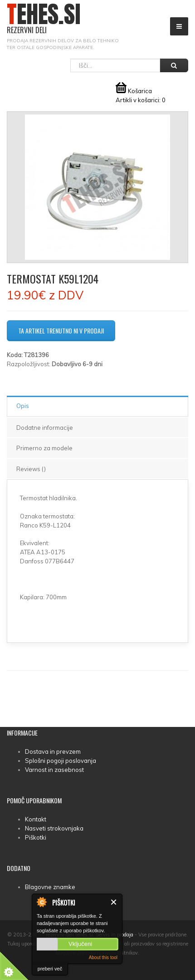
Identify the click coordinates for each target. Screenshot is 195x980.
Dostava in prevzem (53, 751)
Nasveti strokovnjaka (54, 828)
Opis (23, 406)
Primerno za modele (44, 448)
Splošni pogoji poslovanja (61, 761)
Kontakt (36, 819)
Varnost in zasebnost (54, 770)
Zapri (114, 902)
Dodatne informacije (45, 428)
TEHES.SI (44, 19)
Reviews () (31, 469)
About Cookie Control (41, 902)
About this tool (103, 958)
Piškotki (36, 837)
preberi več (50, 969)
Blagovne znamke (50, 887)
